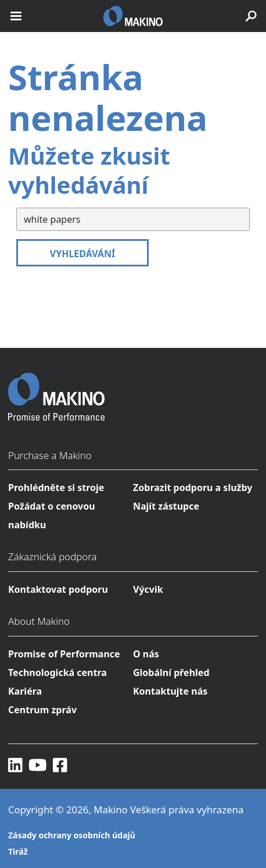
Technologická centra (57, 673)
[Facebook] (60, 764)
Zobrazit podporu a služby (193, 488)
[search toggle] (251, 16)
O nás (146, 654)
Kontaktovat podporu (58, 589)
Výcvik (148, 589)
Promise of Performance (64, 654)
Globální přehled (171, 673)
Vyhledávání (82, 254)
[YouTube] (38, 764)
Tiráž (18, 851)
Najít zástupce (166, 506)
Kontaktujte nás (170, 691)
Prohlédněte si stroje (56, 488)
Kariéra (25, 691)
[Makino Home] (56, 389)
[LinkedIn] (15, 764)
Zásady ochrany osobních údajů (72, 835)
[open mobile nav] (16, 16)
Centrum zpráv (42, 710)
